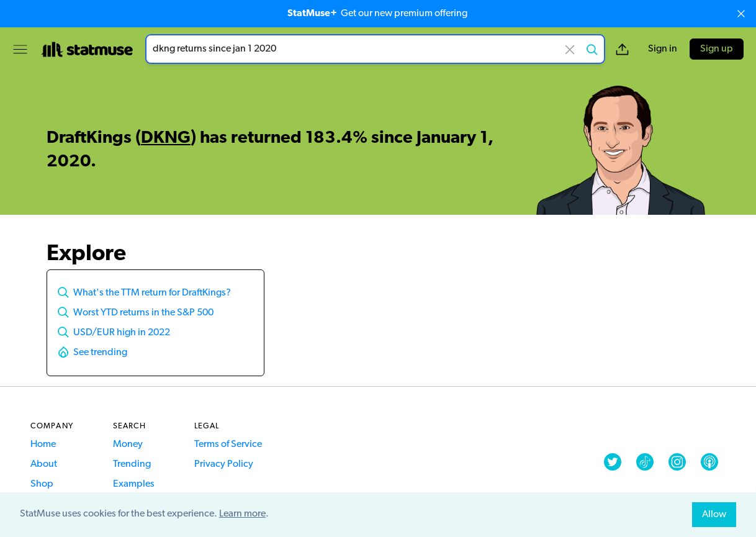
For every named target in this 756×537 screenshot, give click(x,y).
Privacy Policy (224, 464)
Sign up (717, 49)
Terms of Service (228, 444)
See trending (100, 353)
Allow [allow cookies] (714, 515)
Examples (134, 484)
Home (43, 444)
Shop (42, 484)
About (44, 464)
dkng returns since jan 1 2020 (375, 49)
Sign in (663, 49)
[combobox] (375, 49)
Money (128, 444)
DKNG (166, 138)
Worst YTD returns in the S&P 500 (143, 313)
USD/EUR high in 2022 (122, 333)
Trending (132, 464)
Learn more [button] (242, 514)
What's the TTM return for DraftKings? (152, 293)
